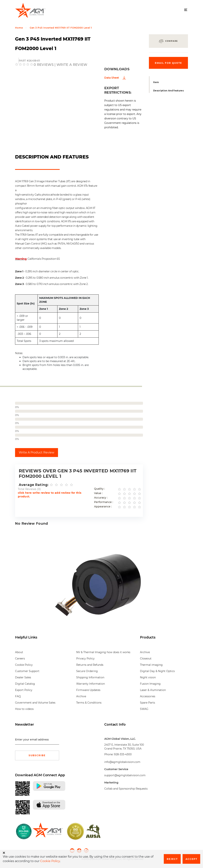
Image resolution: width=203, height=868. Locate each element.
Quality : (99, 489)
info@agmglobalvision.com (122, 762)
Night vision (148, 677)
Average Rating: (34, 485)
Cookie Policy (24, 665)
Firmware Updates (88, 690)
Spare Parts (148, 703)
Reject (172, 859)
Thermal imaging (151, 665)
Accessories (148, 696)
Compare (172, 41)
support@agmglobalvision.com (125, 775)
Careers (20, 659)
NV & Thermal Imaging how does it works (103, 652)
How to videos (24, 709)
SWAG (144, 709)
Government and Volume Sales (35, 703)
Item (156, 82)
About (19, 652)
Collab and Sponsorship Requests (126, 789)
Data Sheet (112, 78)
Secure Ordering (87, 671)
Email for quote (168, 63)
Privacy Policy (85, 659)
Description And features (168, 91)
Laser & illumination (153, 690)
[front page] (48, 831)
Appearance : (103, 507)
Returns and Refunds (90, 665)
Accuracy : (101, 498)
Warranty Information (91, 684)
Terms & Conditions (89, 703)
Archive (81, 696)
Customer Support (27, 671)
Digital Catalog (25, 684)
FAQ (18, 696)
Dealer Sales (23, 677)
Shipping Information (90, 677)
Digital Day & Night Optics (157, 671)
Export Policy (24, 690)
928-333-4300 (123, 754)
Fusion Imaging (150, 684)
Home (19, 28)
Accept (191, 859)
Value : (98, 493)
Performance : (104, 502)
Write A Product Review (37, 452)
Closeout (146, 659)
